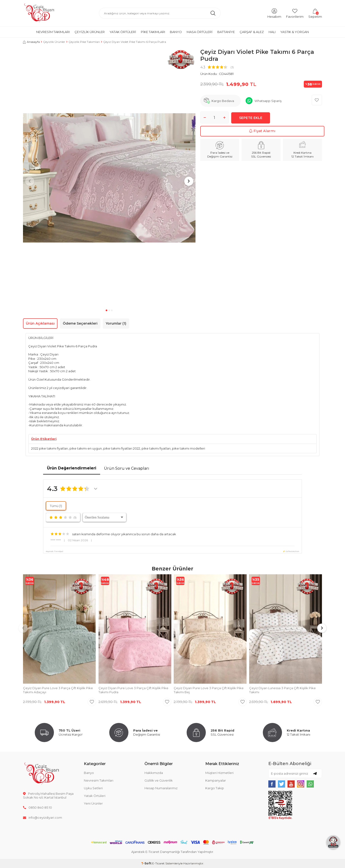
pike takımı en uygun (86, 448)
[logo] (39, 13)
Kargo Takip (215, 788)
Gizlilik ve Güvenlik (159, 780)
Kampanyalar (216, 780)
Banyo (176, 32)
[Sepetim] (315, 13)
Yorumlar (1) (116, 323)
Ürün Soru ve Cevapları (127, 468)
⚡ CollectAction (291, 551)
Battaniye (226, 32)
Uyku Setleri (93, 788)
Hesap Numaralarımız (161, 788)
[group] (109, 178)
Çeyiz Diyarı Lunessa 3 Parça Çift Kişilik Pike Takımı (282, 690)
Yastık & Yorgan (295, 32)
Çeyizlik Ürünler (90, 32)
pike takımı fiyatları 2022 (122, 448)
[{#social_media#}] (272, 784)
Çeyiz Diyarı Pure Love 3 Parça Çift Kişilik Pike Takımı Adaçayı (58, 690)
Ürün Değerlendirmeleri (72, 468)
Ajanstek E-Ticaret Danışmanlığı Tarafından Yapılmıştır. (173, 852)
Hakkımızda (154, 773)
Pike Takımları (153, 32)
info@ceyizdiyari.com (43, 817)
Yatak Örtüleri (123, 32)
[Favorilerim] (295, 13)
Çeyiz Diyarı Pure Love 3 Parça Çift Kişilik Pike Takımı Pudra (133, 690)
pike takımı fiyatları (156, 448)
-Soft (147, 863)
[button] (106, 310)
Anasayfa (31, 42)
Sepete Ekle (251, 117)
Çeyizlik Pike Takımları (84, 42)
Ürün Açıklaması (40, 323)
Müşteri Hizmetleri (219, 773)
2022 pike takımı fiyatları (50, 448)
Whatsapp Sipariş (268, 101)
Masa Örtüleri (200, 32)
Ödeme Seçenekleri (80, 323)
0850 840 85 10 (37, 807)
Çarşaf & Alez (252, 32)
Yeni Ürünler (93, 803)
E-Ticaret (158, 863)
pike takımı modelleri (189, 448)
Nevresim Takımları (53, 32)
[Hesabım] (274, 13)
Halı (272, 32)
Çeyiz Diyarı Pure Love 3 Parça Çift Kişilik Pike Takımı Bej (209, 690)
